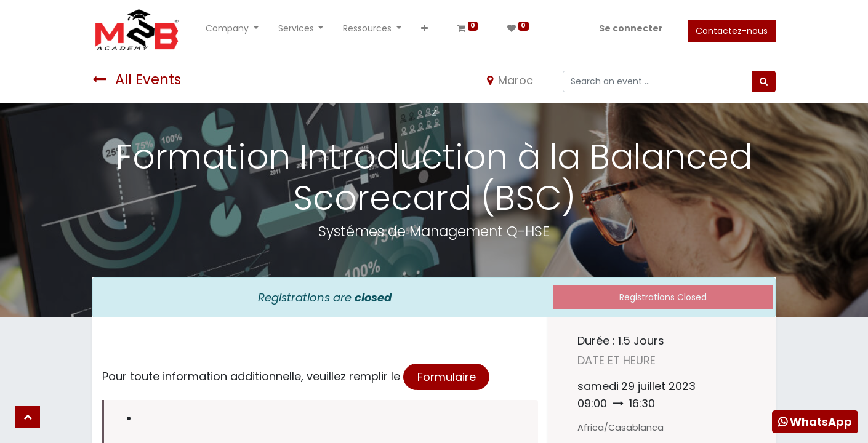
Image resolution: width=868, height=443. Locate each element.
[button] (424, 31)
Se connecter (631, 28)
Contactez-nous (732, 31)
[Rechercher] (764, 82)
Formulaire (447, 377)
